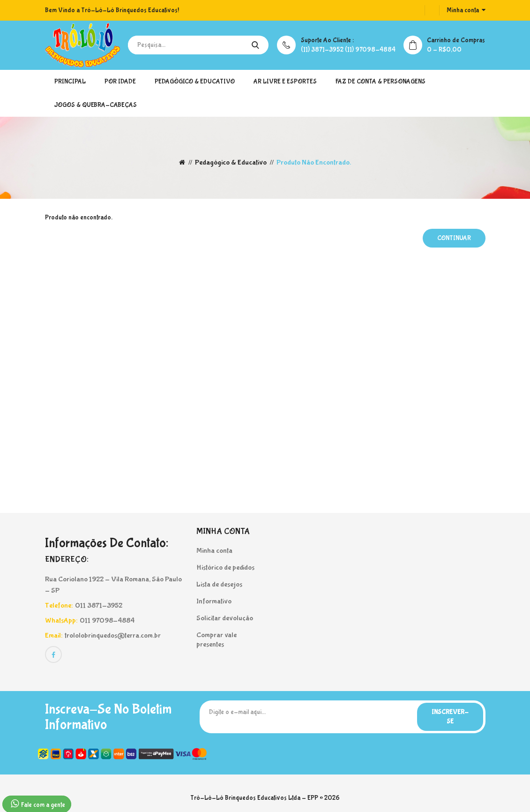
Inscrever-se (450, 717)
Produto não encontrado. (314, 162)
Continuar (454, 238)
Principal (70, 82)
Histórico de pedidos (225, 568)
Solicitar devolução (225, 618)
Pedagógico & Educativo (195, 82)
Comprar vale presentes (216, 640)
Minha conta (214, 551)
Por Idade (120, 82)
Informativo (214, 601)
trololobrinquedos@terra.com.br (113, 635)
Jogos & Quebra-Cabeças (96, 105)
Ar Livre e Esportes (285, 82)
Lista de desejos (219, 584)
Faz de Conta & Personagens (381, 82)
